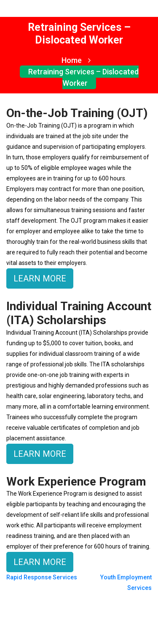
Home (76, 60)
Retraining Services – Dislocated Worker (83, 77)
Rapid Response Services (42, 577)
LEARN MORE (40, 278)
